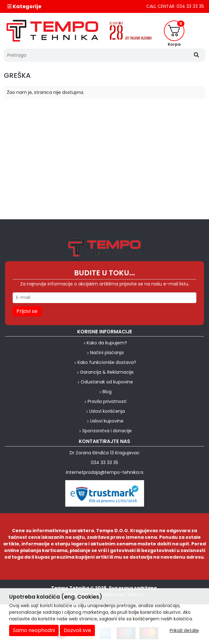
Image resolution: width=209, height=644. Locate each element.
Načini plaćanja (107, 353)
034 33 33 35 (104, 463)
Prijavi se (27, 311)
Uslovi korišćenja (107, 411)
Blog (107, 392)
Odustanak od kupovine (107, 382)
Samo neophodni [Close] (34, 630)
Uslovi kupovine (107, 421)
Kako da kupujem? (107, 343)
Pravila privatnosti (107, 401)
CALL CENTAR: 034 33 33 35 (175, 6)
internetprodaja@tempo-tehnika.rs (105, 472)
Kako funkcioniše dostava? (107, 362)
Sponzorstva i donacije (107, 431)
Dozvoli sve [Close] (77, 630)
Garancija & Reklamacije (107, 372)
